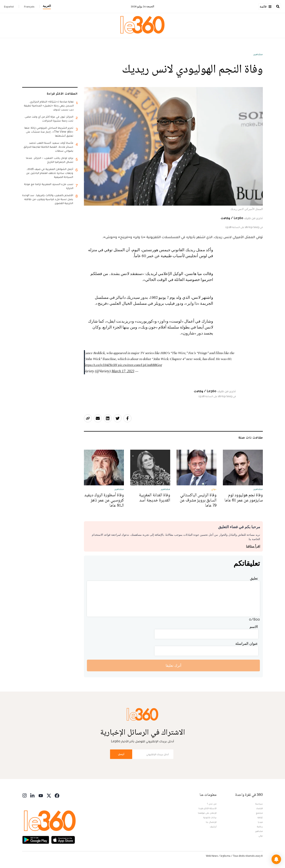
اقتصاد (259, 808)
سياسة (259, 804)
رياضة (260, 827)
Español (9, 7)
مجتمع (259, 813)
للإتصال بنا (211, 822)
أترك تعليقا (173, 665)
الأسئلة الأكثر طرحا (208, 808)
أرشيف (213, 827)
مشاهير (258, 54)
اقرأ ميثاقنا (253, 546)
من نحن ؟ (212, 804)
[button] (276, 859)
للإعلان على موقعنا (207, 813)
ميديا (260, 822)
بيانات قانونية (210, 817)
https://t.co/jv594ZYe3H (100, 365)
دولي (261, 836)
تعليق (254, 578)
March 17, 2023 (123, 371)
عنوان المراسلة (247, 643)
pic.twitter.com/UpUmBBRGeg (140, 365)
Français (29, 7)
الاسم (254, 627)
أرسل (121, 754)
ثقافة (260, 817)
